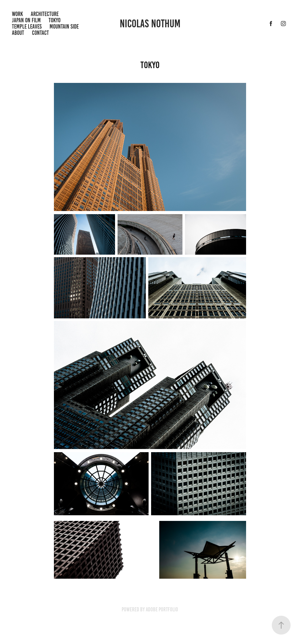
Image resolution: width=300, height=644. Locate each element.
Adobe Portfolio (162, 609)
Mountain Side (64, 27)
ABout (18, 33)
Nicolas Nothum (150, 24)
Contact (40, 33)
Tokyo (55, 20)
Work (17, 14)
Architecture (45, 14)
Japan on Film (26, 20)
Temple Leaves (27, 27)
